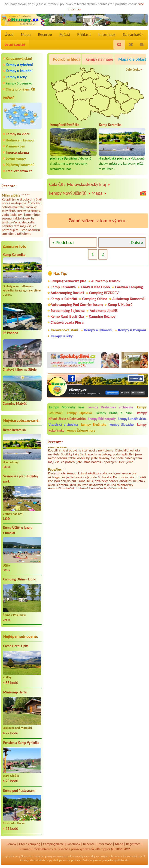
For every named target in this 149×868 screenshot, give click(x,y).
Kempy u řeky (16, 77)
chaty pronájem (73, 860)
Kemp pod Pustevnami (19, 791)
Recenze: (9, 186)
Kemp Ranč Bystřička (67, 316)
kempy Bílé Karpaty (102, 419)
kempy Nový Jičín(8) (70, 193)
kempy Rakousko (120, 860)
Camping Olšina (95, 299)
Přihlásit (84, 34)
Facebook (73, 844)
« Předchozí (63, 242)
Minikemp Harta (15, 692)
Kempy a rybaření (19, 65)
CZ (119, 44)
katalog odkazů (29, 860)
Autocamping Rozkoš (67, 293)
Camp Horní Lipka (16, 646)
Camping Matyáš (15, 404)
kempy (12, 844)
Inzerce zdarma (17, 152)
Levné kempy (16, 158)
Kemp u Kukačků (64, 299)
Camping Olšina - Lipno (20, 579)
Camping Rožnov (102, 316)
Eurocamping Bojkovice (68, 311)
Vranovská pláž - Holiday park (21, 479)
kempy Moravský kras (67, 407)
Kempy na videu (18, 134)
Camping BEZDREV (104, 293)
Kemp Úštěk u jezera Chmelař (18, 530)
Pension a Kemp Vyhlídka (21, 743)
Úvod (9, 34)
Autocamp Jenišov (106, 281)
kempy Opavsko (80, 413)
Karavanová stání (19, 58)
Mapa (26, 34)
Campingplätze (53, 844)
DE (131, 45)
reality (80, 856)
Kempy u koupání (19, 71)
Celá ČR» (57, 184)
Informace (107, 34)
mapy (49, 860)
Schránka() (133, 34)
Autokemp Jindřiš (104, 311)
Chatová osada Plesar (68, 322)
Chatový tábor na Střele (20, 370)
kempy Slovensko (19, 83)
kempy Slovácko (122, 425)
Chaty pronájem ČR (20, 89)
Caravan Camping (129, 287)
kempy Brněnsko (94, 425)
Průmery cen (15, 146)
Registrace (133, 844)
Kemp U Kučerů (120, 305)
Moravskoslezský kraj (88, 185)
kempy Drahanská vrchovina (111, 407)
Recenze (45, 34)
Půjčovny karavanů (20, 165)
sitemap (25, 849)
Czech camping (30, 844)
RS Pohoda (10, 333)
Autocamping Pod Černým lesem (77, 305)
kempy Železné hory (81, 430)
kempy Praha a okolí (115, 413)
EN (142, 45)
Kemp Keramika (14, 255)
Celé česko (133, 69)
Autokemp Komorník (129, 299)
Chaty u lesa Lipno (95, 287)
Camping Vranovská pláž (68, 281)
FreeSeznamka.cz (19, 171)
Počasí (65, 34)
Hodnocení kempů (20, 140)
